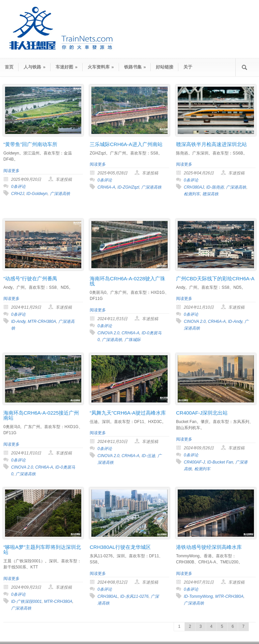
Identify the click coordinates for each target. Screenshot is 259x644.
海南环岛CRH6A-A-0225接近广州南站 (41, 415)
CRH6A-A (106, 187)
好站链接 (165, 67)
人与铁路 (35, 67)
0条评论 (18, 187)
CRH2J (18, 194)
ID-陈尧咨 (215, 187)
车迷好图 (67, 67)
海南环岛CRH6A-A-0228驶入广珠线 (127, 281)
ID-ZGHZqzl (128, 187)
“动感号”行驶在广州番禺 (30, 278)
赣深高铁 (210, 194)
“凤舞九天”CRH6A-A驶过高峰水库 (128, 413)
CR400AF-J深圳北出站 (202, 413)
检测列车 (192, 194)
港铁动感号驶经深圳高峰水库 (209, 547)
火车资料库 (101, 67)
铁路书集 (135, 67)
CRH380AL (108, 596)
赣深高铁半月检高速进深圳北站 (211, 144)
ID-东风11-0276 (134, 596)
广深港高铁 (60, 194)
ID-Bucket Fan (220, 462)
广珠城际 (133, 340)
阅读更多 (11, 171)
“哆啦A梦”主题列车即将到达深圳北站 (42, 550)
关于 (188, 67)
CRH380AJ (194, 187)
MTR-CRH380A (42, 321)
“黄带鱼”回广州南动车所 (30, 144)
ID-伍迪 (148, 456)
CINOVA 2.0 (108, 333)
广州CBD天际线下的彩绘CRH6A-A (215, 278)
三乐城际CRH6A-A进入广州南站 (126, 144)
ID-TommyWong (198, 596)
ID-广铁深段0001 (26, 601)
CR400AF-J (194, 462)
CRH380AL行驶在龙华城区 (120, 547)
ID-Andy (18, 321)
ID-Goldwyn (37, 194)
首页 (9, 67)
